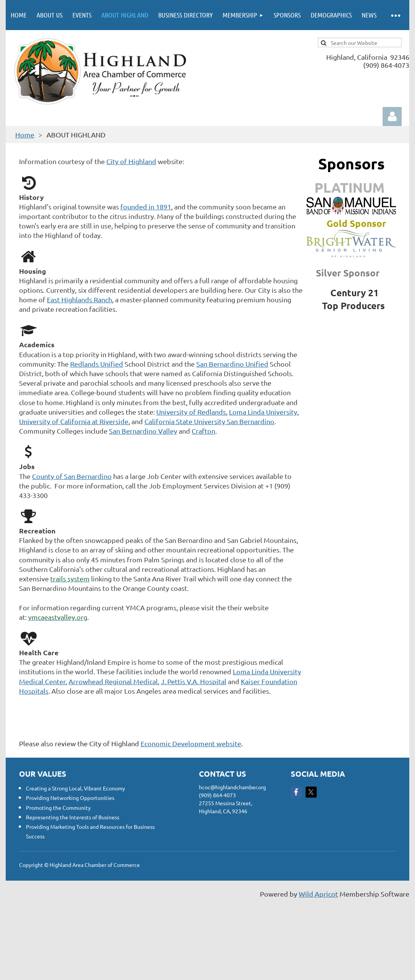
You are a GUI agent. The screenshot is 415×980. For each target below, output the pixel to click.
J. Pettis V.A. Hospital (194, 681)
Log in (392, 117)
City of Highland (131, 161)
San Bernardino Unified (232, 364)
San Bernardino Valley (143, 431)
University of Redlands (191, 412)
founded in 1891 (146, 207)
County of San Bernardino (72, 476)
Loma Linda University (263, 412)
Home (25, 135)
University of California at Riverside (74, 421)
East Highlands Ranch (79, 299)
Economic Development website (191, 743)
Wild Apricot (318, 894)
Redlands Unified (97, 364)
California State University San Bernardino (209, 421)
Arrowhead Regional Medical (113, 681)
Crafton (203, 431)
